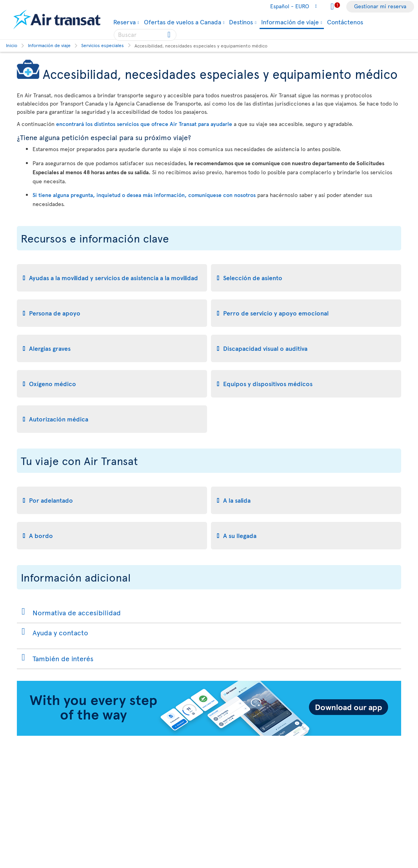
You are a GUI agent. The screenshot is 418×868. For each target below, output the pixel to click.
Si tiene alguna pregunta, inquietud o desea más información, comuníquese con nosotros (144, 195)
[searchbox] (145, 35)
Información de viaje (290, 22)
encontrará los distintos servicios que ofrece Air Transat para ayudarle (144, 124)
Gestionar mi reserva (380, 6)
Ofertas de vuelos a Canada (183, 22)
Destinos (241, 22)
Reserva (124, 22)
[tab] (112, 278)
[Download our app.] (209, 734)
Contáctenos (345, 22)
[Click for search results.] (170, 35)
